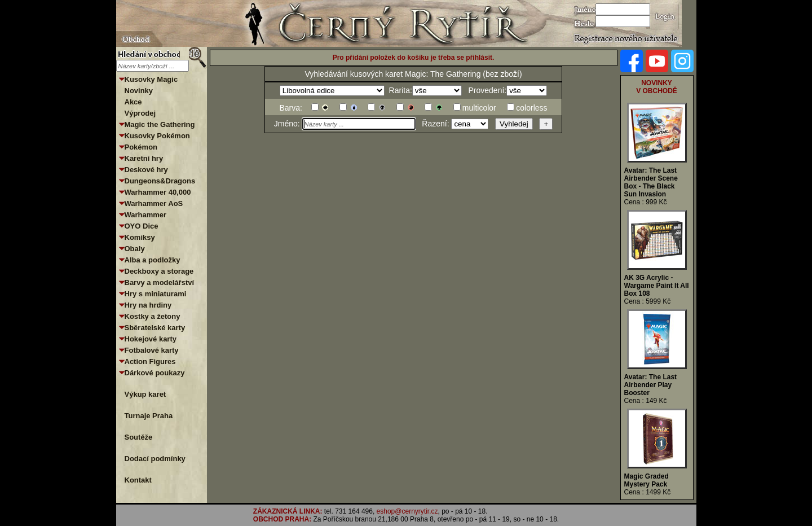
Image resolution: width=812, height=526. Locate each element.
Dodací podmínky (155, 459)
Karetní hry (144, 158)
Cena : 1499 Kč (648, 492)
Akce (133, 102)
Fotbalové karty (152, 350)
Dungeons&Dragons (160, 181)
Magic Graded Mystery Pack (646, 480)
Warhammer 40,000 (158, 192)
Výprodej (140, 113)
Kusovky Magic (151, 79)
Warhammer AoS (154, 203)
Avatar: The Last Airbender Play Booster (651, 385)
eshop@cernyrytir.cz (407, 511)
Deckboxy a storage (159, 271)
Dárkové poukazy (155, 373)
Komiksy (140, 237)
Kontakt (138, 480)
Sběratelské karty (155, 328)
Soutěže (139, 437)
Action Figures (150, 361)
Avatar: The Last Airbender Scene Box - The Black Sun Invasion (651, 182)
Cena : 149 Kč (646, 401)
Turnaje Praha (149, 416)
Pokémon (141, 147)
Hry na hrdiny (148, 305)
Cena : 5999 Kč (648, 301)
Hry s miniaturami (156, 294)
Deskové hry (146, 170)
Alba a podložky (153, 260)
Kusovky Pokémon (157, 136)
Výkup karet (145, 394)
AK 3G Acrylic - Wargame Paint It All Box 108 (657, 286)
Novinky (139, 91)
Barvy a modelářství (160, 282)
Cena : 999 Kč (646, 202)
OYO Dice (142, 226)
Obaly (135, 249)
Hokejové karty (151, 339)
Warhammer (146, 215)
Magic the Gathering (160, 124)
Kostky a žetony (153, 316)
